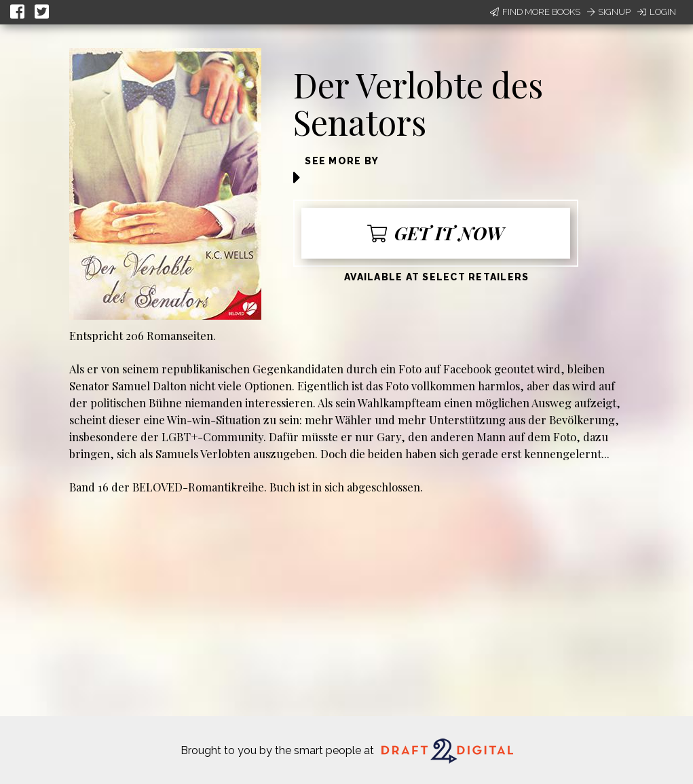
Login (657, 12)
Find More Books (535, 12)
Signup (609, 12)
